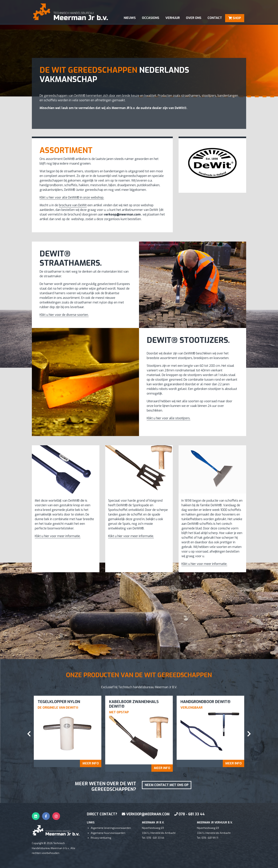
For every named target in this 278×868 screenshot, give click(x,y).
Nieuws (130, 18)
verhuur (173, 18)
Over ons (194, 18)
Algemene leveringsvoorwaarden (111, 828)
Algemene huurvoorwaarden (108, 833)
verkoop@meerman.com (146, 814)
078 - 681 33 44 (190, 814)
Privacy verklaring (101, 838)
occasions (151, 18)
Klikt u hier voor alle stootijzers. (169, 418)
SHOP (235, 18)
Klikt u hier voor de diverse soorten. (64, 315)
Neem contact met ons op (167, 785)
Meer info (91, 763)
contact (215, 18)
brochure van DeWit (73, 205)
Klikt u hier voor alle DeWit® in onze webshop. (72, 197)
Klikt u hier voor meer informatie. (58, 536)
